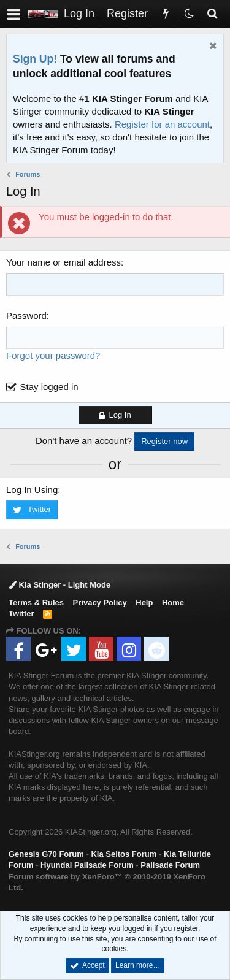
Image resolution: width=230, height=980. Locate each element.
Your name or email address (63, 262)
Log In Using (32, 490)
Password (26, 316)
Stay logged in (49, 387)
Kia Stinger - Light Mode (59, 585)
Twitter (21, 614)
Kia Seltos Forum (124, 854)
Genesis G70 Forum (46, 854)
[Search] (212, 14)
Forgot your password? (53, 355)
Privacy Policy (100, 603)
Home (173, 603)
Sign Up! (35, 59)
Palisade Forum (170, 865)
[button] (14, 14)
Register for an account (162, 124)
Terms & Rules (36, 603)
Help (144, 603)
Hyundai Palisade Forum (87, 865)
